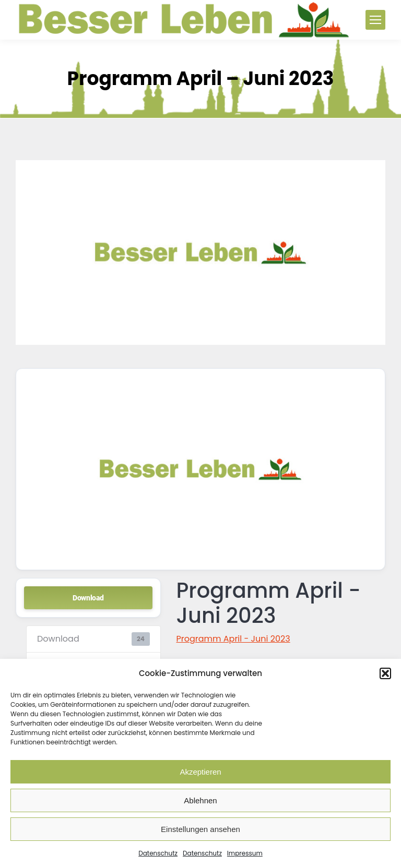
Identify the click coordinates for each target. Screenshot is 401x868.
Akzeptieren (200, 772)
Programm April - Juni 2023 (233, 639)
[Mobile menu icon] (375, 20)
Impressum (245, 853)
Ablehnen (200, 800)
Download (88, 598)
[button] (385, 673)
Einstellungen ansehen (200, 829)
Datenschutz (158, 853)
